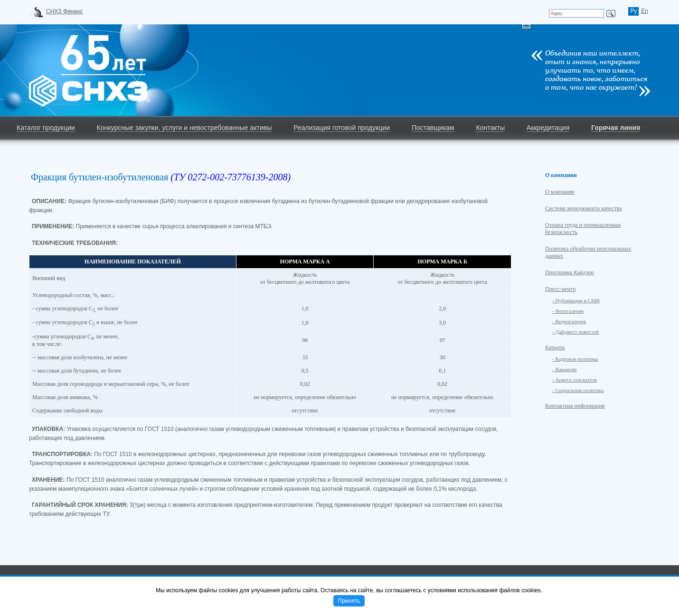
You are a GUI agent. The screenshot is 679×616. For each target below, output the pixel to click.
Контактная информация (575, 406)
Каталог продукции (46, 128)
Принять (349, 601)
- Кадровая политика (575, 359)
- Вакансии (564, 369)
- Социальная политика (578, 390)
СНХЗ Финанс (64, 11)
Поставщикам (433, 128)
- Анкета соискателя (575, 380)
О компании (560, 192)
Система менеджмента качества (584, 208)
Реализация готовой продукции (342, 128)
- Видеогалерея (569, 321)
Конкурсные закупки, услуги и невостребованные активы (184, 128)
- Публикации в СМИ (576, 300)
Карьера (555, 347)
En (645, 11)
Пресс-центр (561, 289)
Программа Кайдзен (570, 272)
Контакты (490, 128)
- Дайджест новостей (575, 332)
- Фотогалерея (568, 311)
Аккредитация (548, 128)
